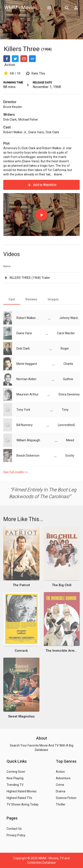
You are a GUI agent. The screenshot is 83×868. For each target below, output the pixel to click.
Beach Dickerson (28, 456)
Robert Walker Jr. (15, 132)
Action (10, 65)
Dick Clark (10, 120)
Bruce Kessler (13, 107)
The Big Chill (62, 585)
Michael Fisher (28, 120)
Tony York (23, 410)
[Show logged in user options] (76, 8)
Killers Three (23, 49)
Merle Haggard (27, 364)
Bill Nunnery (25, 425)
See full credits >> (16, 472)
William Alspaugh (28, 440)
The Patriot (21, 585)
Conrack (21, 651)
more (58, 174)
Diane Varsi (36, 132)
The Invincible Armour (62, 651)
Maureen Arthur (27, 394)
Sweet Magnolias (21, 716)
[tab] (12, 299)
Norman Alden (26, 379)
